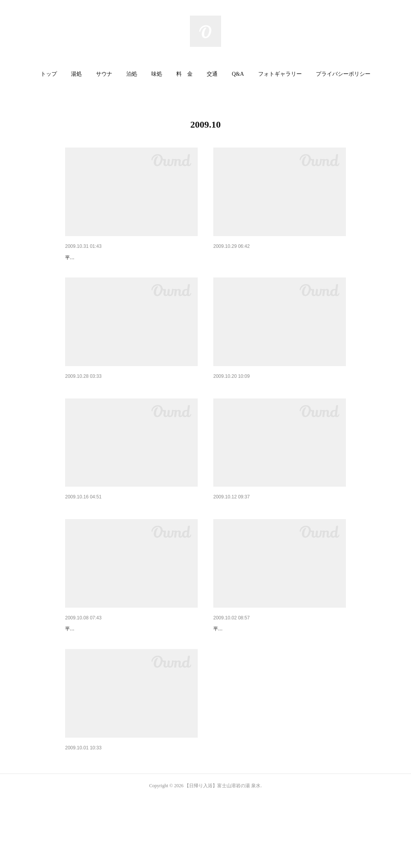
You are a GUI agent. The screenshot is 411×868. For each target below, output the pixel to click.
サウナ (104, 74)
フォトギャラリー (280, 74)
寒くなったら (230, 407)
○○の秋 (74, 669)
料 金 (184, 74)
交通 (212, 74)
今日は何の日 (81, 258)
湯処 (76, 74)
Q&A (238, 74)
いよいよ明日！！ (235, 669)
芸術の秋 (76, 819)
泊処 (132, 74)
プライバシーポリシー (343, 74)
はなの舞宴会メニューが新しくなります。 (265, 258)
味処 (157, 74)
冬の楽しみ (79, 407)
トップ (49, 74)
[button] (49, 74)
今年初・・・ (230, 538)
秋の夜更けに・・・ (90, 538)
